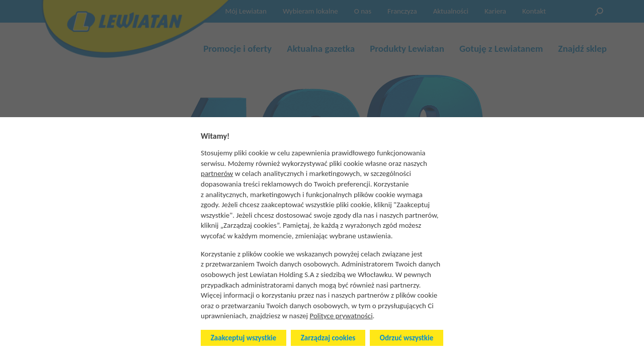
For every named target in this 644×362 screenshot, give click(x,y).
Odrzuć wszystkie (407, 338)
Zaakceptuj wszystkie (244, 338)
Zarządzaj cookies (328, 338)
